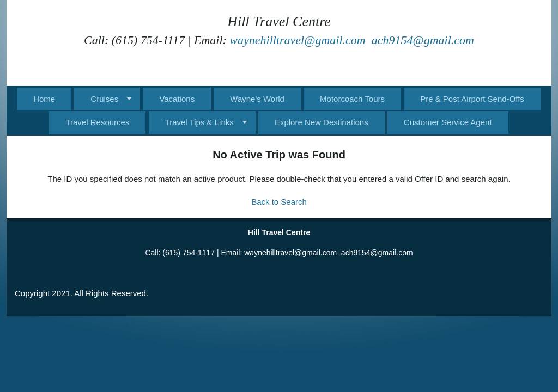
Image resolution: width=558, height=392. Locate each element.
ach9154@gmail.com (423, 40)
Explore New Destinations (322, 122)
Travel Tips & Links (199, 122)
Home (44, 99)
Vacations (177, 99)
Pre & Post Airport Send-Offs (472, 99)
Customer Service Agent (448, 122)
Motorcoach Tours (352, 99)
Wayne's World (257, 99)
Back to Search (279, 202)
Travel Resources (97, 122)
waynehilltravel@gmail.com (297, 40)
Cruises (104, 99)
